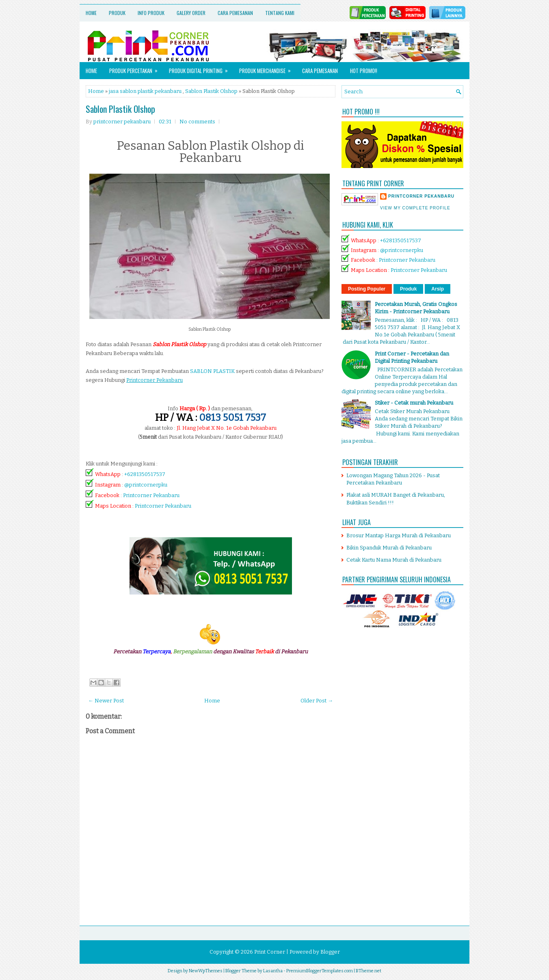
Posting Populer (367, 289)
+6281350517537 (145, 474)
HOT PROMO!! (364, 71)
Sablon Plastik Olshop (211, 91)
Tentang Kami (280, 13)
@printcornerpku (146, 485)
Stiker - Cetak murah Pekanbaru (414, 403)
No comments (197, 122)
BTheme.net (369, 971)
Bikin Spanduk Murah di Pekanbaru (389, 548)
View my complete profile (415, 208)
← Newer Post (106, 701)
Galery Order (191, 13)
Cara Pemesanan (235, 13)
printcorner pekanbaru (421, 196)
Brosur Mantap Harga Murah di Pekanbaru (399, 535)
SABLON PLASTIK (212, 371)
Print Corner (270, 952)
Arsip (438, 289)
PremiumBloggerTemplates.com (320, 971)
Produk (117, 13)
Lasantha (273, 971)
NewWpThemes (206, 971)
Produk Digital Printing (201, 68)
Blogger (330, 952)
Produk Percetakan (136, 68)
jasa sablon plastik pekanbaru (145, 91)
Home (91, 13)
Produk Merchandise (268, 68)
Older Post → (317, 701)
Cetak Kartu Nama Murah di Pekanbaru (394, 560)
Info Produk (151, 13)
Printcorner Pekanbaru (151, 495)
